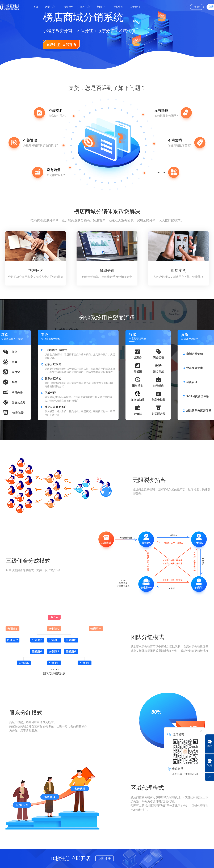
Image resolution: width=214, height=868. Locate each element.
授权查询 (118, 7)
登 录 (197, 7)
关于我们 (135, 7)
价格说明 (69, 7)
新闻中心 (102, 7)
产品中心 (50, 7)
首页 (36, 7)
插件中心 (85, 7)
